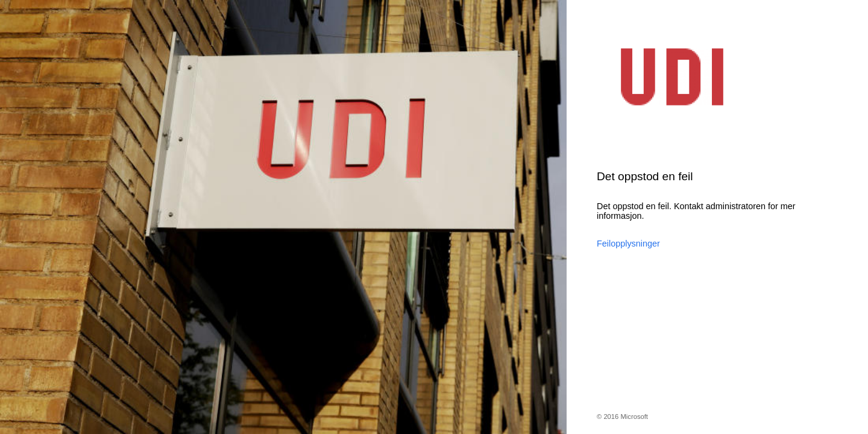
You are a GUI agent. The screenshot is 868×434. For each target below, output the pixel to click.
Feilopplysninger (628, 244)
